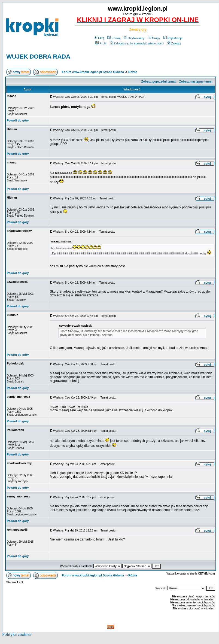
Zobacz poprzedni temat (159, 81)
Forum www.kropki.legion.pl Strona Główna (93, 72)
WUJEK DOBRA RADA (38, 57)
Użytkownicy (134, 38)
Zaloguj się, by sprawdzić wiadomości (137, 43)
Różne (133, 72)
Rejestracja (173, 38)
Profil (101, 43)
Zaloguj (174, 43)
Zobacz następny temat (196, 81)
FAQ (99, 38)
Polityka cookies (17, 634)
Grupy (154, 38)
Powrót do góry (18, 120)
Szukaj (114, 38)
